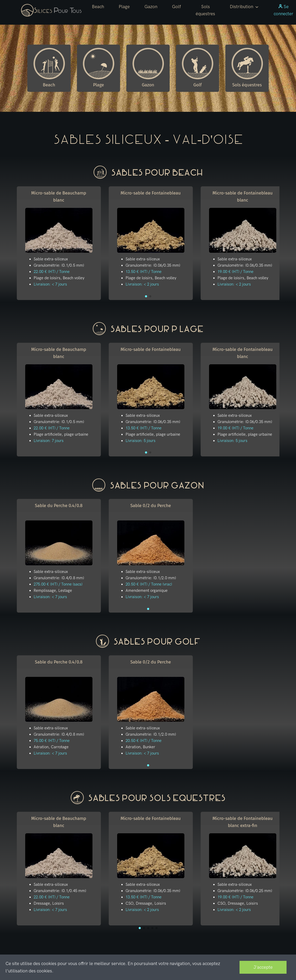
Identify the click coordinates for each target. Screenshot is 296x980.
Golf (176, 7)
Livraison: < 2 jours (142, 284)
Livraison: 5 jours (141, 441)
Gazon (151, 7)
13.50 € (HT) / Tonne (144, 272)
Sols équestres (205, 10)
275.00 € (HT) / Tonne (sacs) (58, 584)
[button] (244, 7)
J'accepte (263, 967)
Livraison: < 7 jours (50, 284)
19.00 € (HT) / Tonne (235, 272)
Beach (98, 7)
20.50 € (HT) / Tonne (144, 741)
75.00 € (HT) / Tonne (52, 741)
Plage (124, 7)
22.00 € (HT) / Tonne (52, 272)
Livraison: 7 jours (49, 441)
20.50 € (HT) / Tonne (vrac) (149, 584)
